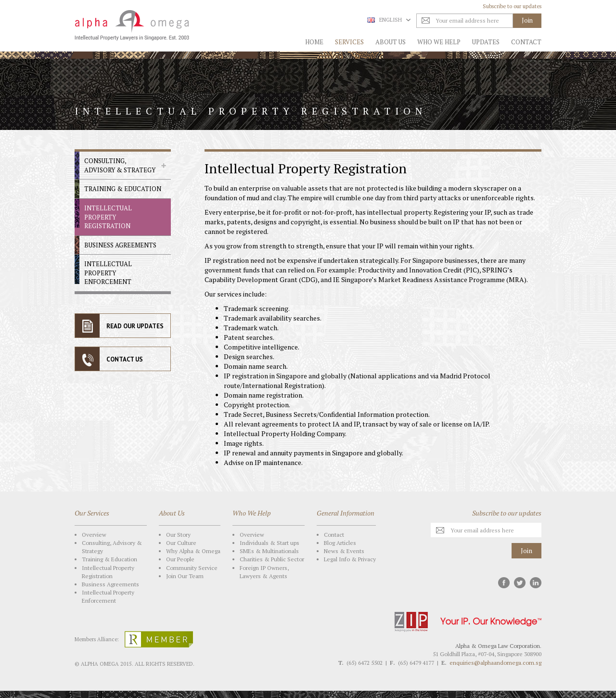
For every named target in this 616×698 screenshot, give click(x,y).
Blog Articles (340, 543)
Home (314, 42)
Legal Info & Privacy (350, 559)
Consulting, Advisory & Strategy (120, 165)
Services (349, 42)
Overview (94, 535)
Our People (180, 559)
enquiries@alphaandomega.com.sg (495, 663)
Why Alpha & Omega (193, 551)
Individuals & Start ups (269, 543)
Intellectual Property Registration (108, 217)
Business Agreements (120, 245)
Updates (486, 42)
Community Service (192, 568)
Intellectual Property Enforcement (108, 273)
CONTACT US (125, 359)
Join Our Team (185, 576)
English (389, 20)
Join (526, 550)
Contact (526, 42)
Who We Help (439, 42)
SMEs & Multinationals (269, 551)
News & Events (344, 551)
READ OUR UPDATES (135, 326)
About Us (391, 42)
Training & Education (123, 189)
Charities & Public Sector (272, 559)
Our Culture (181, 543)
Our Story (178, 535)
